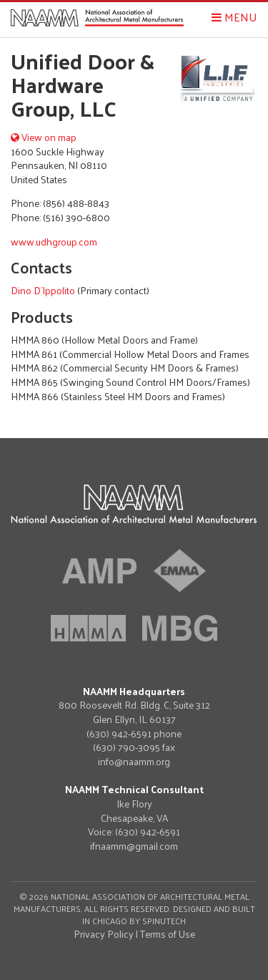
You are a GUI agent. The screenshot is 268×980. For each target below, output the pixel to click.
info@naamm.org (134, 761)
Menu (234, 17)
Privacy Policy (104, 934)
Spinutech (164, 921)
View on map (44, 137)
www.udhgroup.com (54, 242)
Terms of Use (168, 934)
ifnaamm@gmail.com (134, 846)
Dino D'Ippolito (43, 290)
